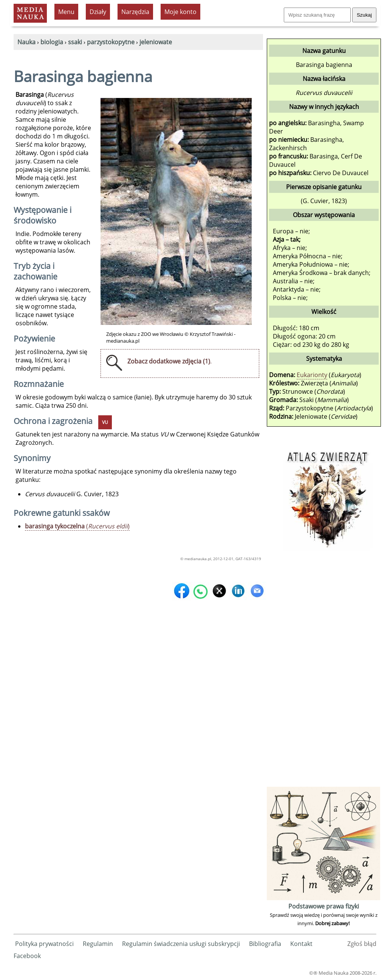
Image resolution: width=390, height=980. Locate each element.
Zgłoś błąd (362, 944)
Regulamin (98, 944)
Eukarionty (312, 375)
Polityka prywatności (44, 944)
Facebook (27, 956)
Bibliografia (265, 944)
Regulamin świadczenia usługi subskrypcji (181, 944)
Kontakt (301, 944)
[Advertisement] (323, 671)
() (77, 526)
